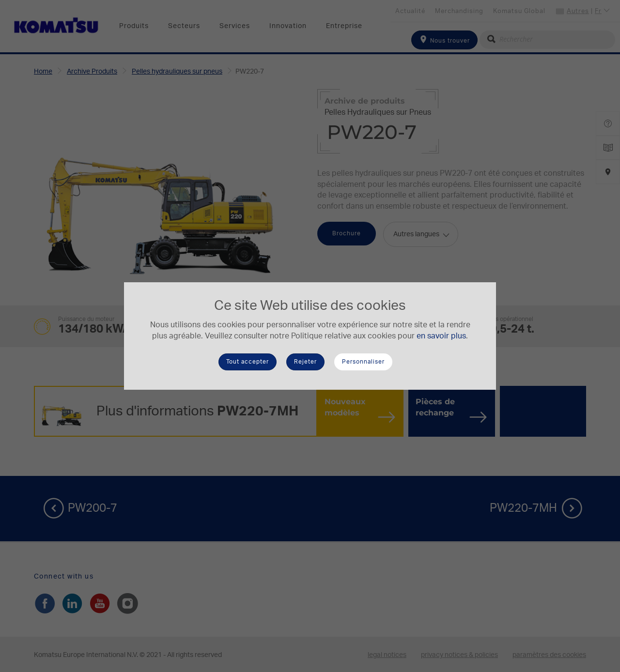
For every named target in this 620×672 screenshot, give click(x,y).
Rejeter (305, 362)
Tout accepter (248, 362)
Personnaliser (363, 362)
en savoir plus (441, 336)
